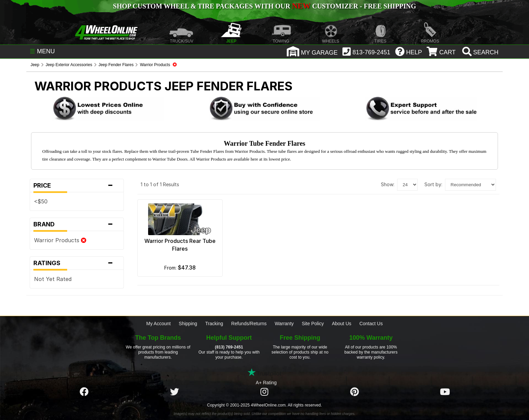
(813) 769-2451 (229, 347)
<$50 (41, 201)
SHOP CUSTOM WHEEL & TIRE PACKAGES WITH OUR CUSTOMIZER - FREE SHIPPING (264, 6)
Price (77, 186)
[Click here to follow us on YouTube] (445, 392)
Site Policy (313, 324)
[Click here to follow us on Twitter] (174, 392)
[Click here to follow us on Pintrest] (355, 392)
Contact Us (371, 324)
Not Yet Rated (53, 279)
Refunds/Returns (249, 324)
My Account (159, 324)
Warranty (284, 324)
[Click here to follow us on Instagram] (264, 392)
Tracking (214, 324)
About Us (342, 324)
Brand (77, 224)
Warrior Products (60, 240)
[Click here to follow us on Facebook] (84, 392)
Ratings (77, 263)
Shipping (188, 324)
